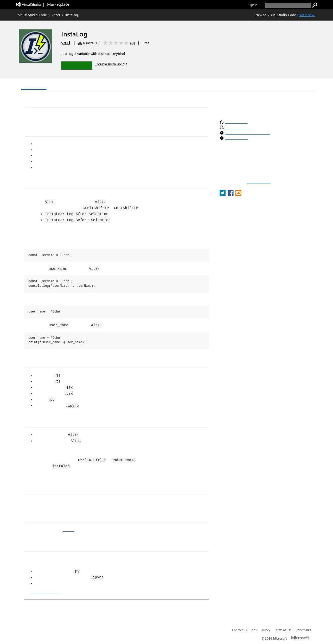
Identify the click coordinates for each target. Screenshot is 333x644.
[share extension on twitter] (223, 195)
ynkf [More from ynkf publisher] (66, 42)
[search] (288, 5)
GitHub (69, 530)
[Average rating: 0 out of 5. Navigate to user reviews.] (118, 43)
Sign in (253, 5)
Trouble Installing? (111, 64)
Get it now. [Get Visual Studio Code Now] (307, 15)
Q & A (93, 85)
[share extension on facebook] (231, 195)
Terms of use (283, 630)
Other (56, 15)
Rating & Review (122, 85)
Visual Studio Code (33, 15)
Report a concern (259, 182)
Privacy (265, 630)
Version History (65, 85)
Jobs (254, 630)
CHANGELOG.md (46, 592)
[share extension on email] (238, 195)
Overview (34, 84)
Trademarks (303, 630)
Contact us (239, 630)
